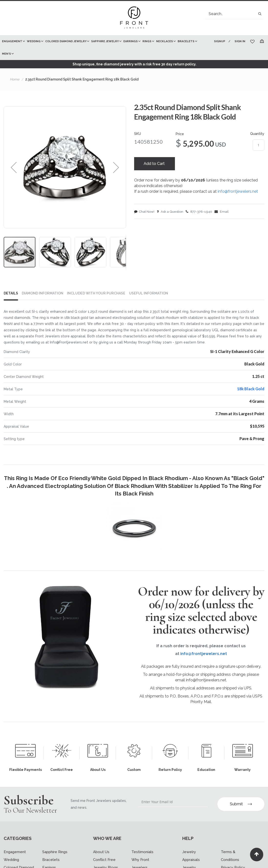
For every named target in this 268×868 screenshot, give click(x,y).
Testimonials (142, 849)
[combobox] (234, 14)
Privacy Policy (233, 864)
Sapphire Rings (55, 849)
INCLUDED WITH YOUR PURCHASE (96, 293)
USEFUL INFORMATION (149, 293)
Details (11, 293)
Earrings (49, 864)
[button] (14, 167)
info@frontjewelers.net (238, 192)
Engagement (15, 849)
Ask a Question (170, 212)
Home (15, 79)
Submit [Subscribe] (241, 801)
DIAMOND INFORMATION (43, 293)
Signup (219, 41)
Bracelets (51, 857)
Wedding (11, 857)
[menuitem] (13, 41)
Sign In (240, 41)
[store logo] (134, 18)
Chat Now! (144, 212)
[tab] (13, 294)
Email (222, 212)
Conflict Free (104, 857)
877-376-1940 (199, 212)
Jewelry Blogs (106, 864)
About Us (101, 849)
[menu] (105, 48)
